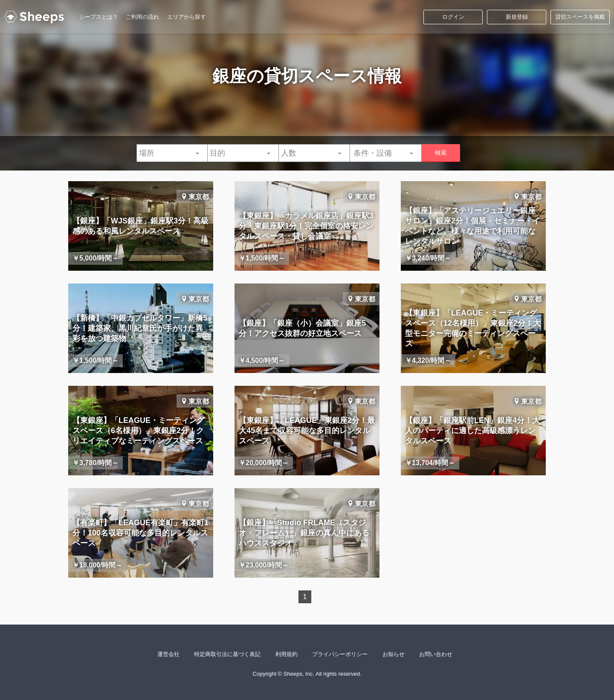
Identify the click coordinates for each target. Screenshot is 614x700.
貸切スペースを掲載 (580, 17)
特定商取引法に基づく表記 (227, 654)
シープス (34, 17)
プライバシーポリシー (340, 654)
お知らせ (394, 654)
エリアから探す (187, 17)
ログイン (453, 17)
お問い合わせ (436, 654)
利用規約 (287, 654)
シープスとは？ (99, 17)
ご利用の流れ (142, 17)
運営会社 (168, 654)
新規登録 (517, 17)
